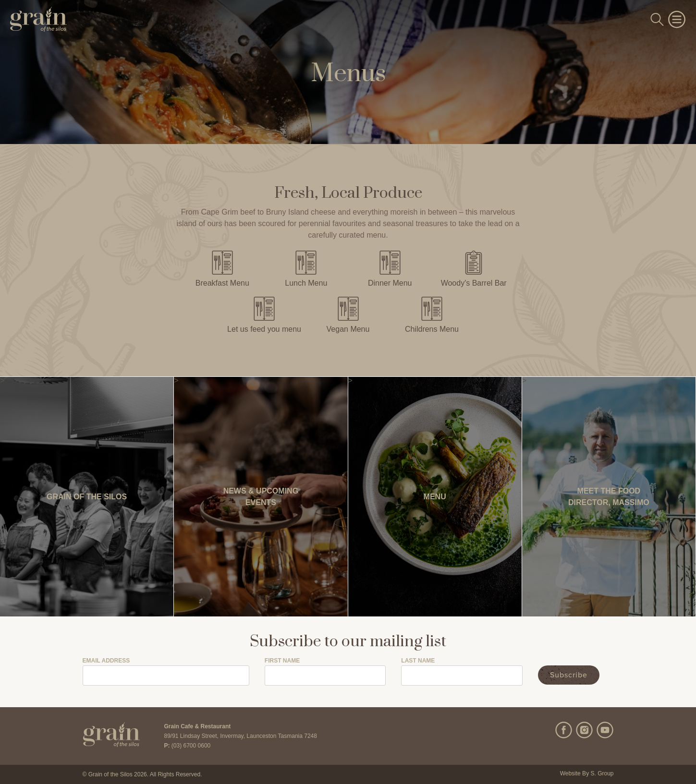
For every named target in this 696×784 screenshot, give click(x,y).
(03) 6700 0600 (191, 746)
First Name (282, 661)
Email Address (106, 661)
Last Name (418, 661)
